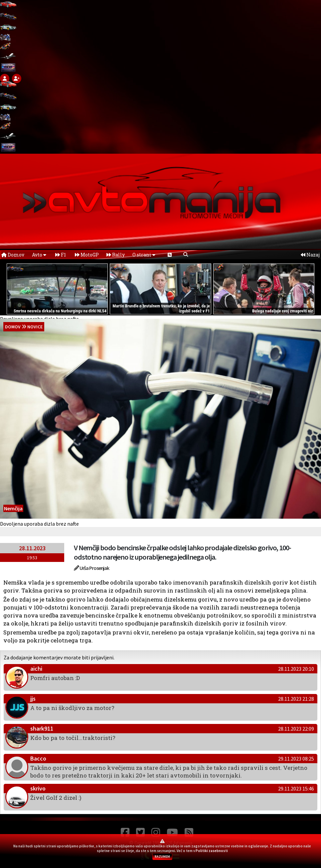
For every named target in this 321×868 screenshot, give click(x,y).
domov (13, 327)
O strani (144, 255)
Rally (116, 255)
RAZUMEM (162, 857)
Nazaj (310, 255)
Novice (35, 327)
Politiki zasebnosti (212, 851)
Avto (39, 255)
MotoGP (87, 255)
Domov (13, 255)
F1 (61, 255)
